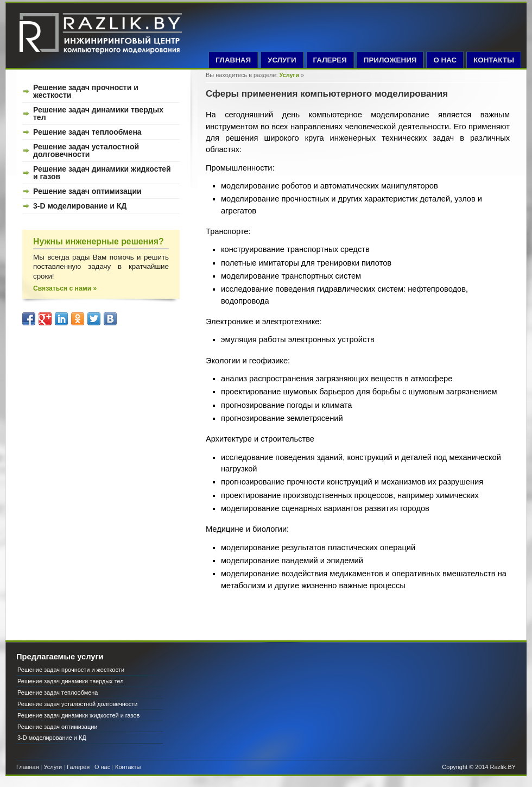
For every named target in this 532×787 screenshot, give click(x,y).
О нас (102, 767)
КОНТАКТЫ (494, 60)
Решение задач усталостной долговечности (86, 150)
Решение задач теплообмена (87, 132)
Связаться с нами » (65, 288)
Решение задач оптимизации (87, 191)
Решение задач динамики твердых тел (98, 114)
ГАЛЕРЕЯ (330, 60)
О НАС (445, 60)
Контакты (128, 767)
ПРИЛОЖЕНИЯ (390, 60)
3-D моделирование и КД (80, 206)
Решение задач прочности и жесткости (86, 91)
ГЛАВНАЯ (233, 60)
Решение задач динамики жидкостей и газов (102, 173)
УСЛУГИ (282, 60)
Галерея (78, 767)
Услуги (289, 75)
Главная (28, 767)
